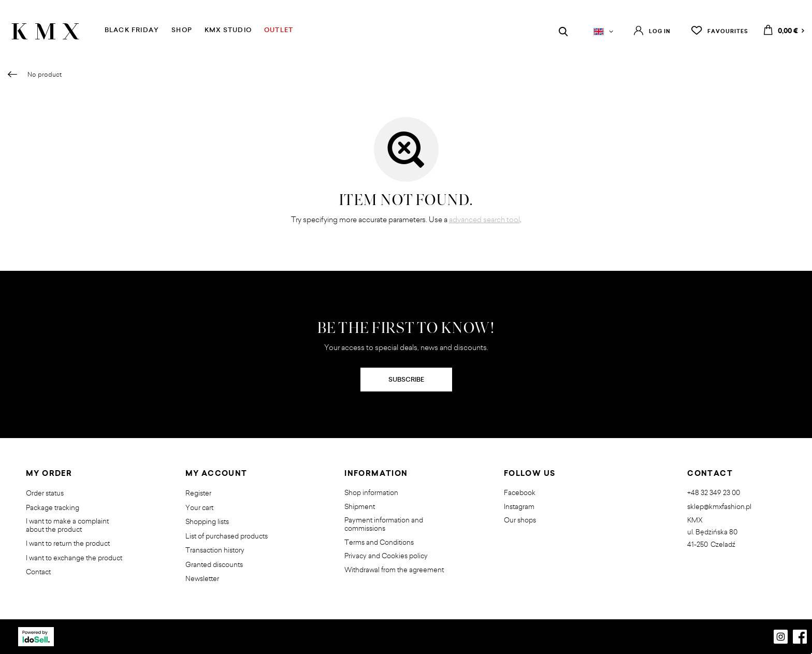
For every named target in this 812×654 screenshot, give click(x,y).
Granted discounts (214, 565)
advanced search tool (484, 219)
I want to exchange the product (74, 558)
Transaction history (215, 550)
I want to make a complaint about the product (67, 525)
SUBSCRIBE (406, 379)
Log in (660, 31)
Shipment (360, 507)
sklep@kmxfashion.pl (719, 507)
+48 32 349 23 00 (714, 493)
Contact (38, 572)
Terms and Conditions (379, 543)
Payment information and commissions (384, 524)
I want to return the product (68, 544)
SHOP (182, 30)
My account (216, 474)
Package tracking (53, 508)
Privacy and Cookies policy (386, 556)
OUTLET (279, 30)
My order (49, 474)
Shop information (371, 493)
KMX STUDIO (228, 30)
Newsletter (202, 579)
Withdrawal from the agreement (394, 570)
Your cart (199, 508)
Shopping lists (207, 522)
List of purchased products (227, 536)
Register (198, 493)
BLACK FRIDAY (132, 30)
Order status (45, 493)
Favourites (728, 31)
